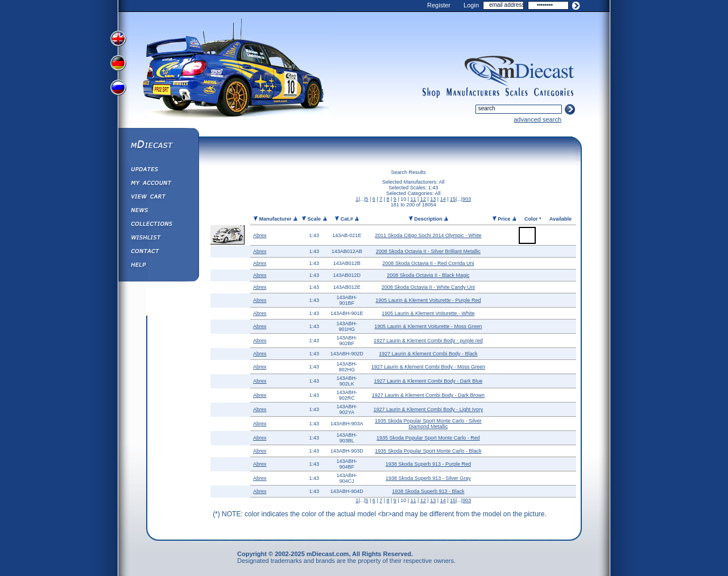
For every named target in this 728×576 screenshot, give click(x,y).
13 (433, 199)
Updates (158, 171)
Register (439, 5)
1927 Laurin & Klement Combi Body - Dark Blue (429, 381)
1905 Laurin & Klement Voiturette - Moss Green (428, 326)
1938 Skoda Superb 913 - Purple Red (428, 464)
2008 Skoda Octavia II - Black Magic (428, 275)
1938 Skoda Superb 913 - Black (428, 491)
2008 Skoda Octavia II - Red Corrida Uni (428, 263)
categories (554, 93)
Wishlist (158, 239)
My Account (158, 184)
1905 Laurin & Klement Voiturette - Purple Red (428, 300)
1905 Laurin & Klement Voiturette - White (428, 313)
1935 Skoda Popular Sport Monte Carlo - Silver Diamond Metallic (428, 424)
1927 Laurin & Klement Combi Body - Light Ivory (429, 409)
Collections (158, 225)
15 (453, 199)
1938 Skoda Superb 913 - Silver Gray (428, 478)
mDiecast (158, 146)
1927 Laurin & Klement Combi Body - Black (428, 354)
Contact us (158, 252)
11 (413, 199)
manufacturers (473, 93)
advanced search (537, 119)
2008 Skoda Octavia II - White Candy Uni (428, 287)
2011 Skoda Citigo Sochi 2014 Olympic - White (428, 235)
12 (423, 199)
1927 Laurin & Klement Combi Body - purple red (428, 341)
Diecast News (158, 212)
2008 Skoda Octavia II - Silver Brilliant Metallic (428, 251)
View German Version (119, 64)
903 (467, 199)
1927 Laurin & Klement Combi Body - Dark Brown (428, 395)
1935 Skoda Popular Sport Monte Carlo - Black (428, 451)
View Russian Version (119, 90)
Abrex (260, 235)
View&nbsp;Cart (158, 198)
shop (431, 93)
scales (516, 93)
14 (443, 199)
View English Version (119, 39)
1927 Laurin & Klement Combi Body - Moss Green (428, 367)
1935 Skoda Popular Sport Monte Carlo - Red (428, 438)
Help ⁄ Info (158, 266)
